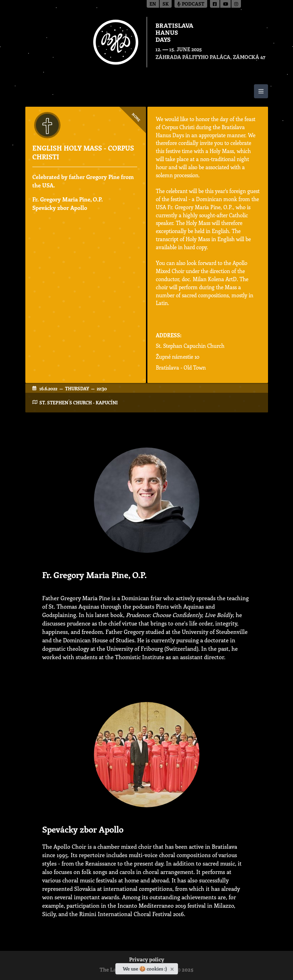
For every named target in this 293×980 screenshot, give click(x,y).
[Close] (173, 968)
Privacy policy (147, 960)
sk (166, 4)
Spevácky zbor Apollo (60, 208)
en (153, 4)
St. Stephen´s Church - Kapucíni (79, 402)
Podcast (191, 4)
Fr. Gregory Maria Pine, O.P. (68, 199)
